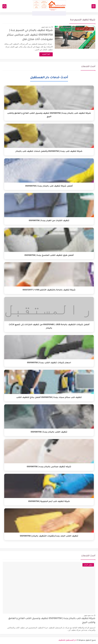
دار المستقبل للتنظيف (67, 640)
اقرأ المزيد (46, 54)
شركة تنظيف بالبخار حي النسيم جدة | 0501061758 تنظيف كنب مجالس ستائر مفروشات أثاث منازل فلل (30, 35)
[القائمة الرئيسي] (94, 6)
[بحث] (4, 6)
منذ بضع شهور (46, 27)
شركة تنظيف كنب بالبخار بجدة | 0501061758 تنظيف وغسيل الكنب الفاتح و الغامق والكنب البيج (52, 621)
